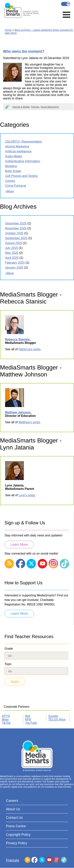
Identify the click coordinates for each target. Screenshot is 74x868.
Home (8, 30)
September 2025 (16, 238)
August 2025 (14, 243)
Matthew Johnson (18, 412)
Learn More (19, 545)
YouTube (31, 723)
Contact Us (14, 818)
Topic (8, 664)
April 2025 (12, 258)
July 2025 (12, 248)
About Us (13, 809)
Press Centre (16, 826)
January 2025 (14, 268)
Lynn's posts (27, 495)
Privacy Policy (17, 843)
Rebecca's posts (29, 349)
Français (66, 4)
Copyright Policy (18, 835)
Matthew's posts (29, 422)
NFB (28, 719)
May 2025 (12, 253)
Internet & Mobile (21, 107)
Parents (35, 107)
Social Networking (50, 107)
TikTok (6, 723)
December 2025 (16, 223)
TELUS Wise (57, 719)
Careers (12, 801)
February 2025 (15, 263)
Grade (9, 649)
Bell (28, 716)
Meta (5, 719)
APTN (6, 716)
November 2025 (16, 228)
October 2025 (14, 233)
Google (53, 716)
